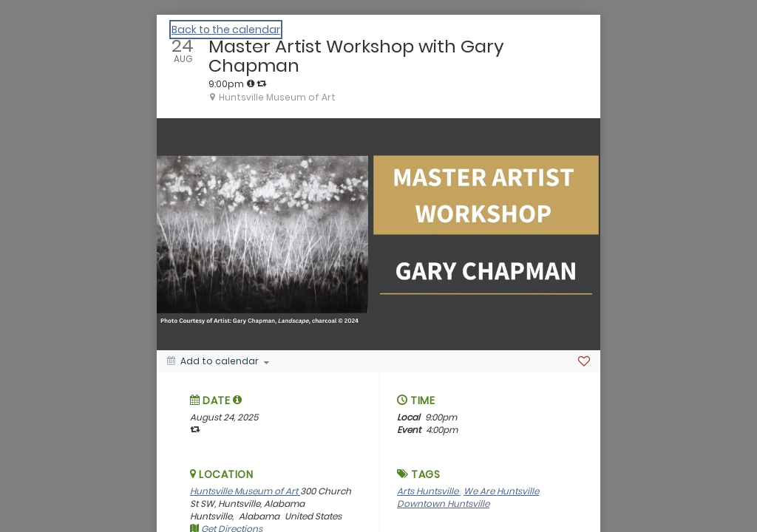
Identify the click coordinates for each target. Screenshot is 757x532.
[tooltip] (251, 83)
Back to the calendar (226, 30)
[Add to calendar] (218, 361)
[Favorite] (584, 361)
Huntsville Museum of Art (245, 491)
